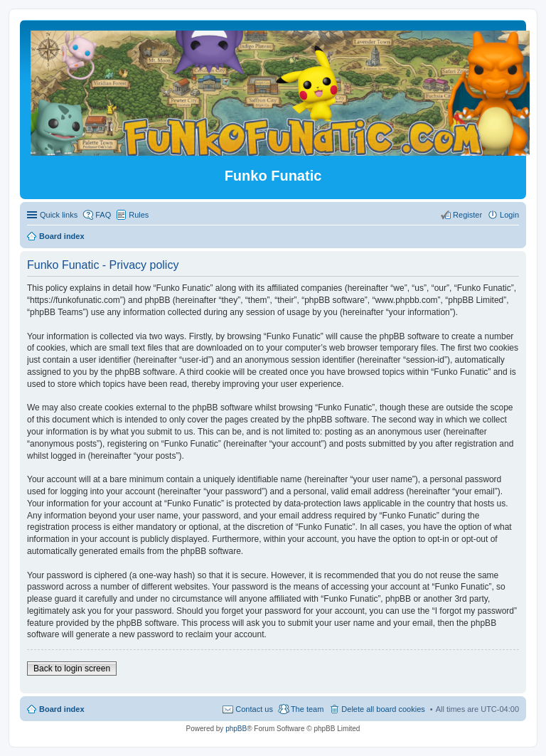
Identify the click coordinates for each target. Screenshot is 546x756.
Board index (62, 709)
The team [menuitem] (307, 709)
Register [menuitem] (467, 215)
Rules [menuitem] (139, 215)
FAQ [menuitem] (103, 215)
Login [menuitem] (509, 215)
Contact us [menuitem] (254, 709)
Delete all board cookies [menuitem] (383, 709)
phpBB (236, 729)
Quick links (59, 215)
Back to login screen (72, 669)
